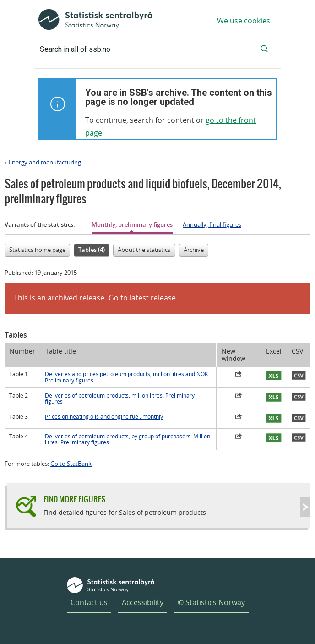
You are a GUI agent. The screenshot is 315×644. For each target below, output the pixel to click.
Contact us (89, 602)
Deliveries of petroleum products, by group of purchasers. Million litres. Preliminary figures (128, 439)
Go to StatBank (71, 464)
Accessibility (143, 602)
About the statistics (144, 250)
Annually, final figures (212, 224)
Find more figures (74, 499)
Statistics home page (37, 250)
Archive (194, 250)
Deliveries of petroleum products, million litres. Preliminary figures (120, 398)
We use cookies (244, 21)
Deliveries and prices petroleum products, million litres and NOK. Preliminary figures (127, 377)
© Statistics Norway (211, 602)
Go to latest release (142, 298)
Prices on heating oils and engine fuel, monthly (104, 417)
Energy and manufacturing (45, 162)
